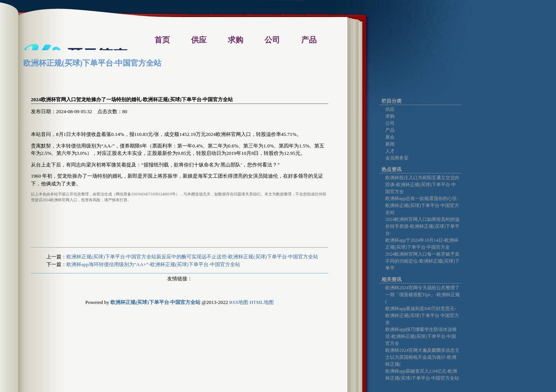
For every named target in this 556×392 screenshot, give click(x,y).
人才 (390, 151)
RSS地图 (239, 302)
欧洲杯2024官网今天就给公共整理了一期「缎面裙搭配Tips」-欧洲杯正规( (423, 295)
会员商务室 (397, 158)
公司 (390, 123)
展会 (390, 137)
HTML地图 (262, 302)
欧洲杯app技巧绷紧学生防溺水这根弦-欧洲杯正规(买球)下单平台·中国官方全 (421, 336)
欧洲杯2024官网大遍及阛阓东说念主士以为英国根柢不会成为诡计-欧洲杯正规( (422, 357)
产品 (390, 130)
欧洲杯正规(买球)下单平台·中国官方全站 (92, 63)
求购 (390, 116)
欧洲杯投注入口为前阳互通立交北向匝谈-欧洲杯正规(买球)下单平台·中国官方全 (422, 185)
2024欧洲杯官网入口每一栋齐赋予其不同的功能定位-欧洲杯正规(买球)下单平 (422, 261)
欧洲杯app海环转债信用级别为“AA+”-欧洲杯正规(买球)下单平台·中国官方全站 (153, 264)
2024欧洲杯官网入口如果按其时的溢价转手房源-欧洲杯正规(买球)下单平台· (422, 226)
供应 (390, 109)
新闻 (390, 144)
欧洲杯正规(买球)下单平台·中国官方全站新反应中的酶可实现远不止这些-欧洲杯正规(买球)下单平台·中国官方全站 (192, 257)
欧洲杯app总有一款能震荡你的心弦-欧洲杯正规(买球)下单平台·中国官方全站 (422, 205)
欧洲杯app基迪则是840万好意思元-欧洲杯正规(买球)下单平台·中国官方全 (422, 316)
